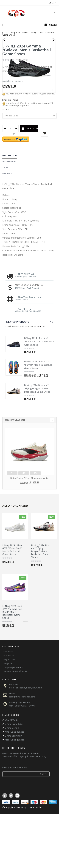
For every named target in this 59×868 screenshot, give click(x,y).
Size (6, 164)
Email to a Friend (10, 154)
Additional (9, 216)
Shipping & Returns (14, 722)
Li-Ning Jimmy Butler (14, 778)
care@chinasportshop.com (22, 751)
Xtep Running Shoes (15, 794)
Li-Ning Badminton (13, 790)
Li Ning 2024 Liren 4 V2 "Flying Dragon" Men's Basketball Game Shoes (37, 443)
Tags (5, 222)
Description (10, 210)
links (51, 3)
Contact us (9, 710)
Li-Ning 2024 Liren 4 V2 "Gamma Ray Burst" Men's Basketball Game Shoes (12, 666)
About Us (9, 706)
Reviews (7, 228)
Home (4, 33)
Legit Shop (9, 718)
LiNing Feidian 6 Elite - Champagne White (29, 532)
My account (10, 714)
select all (41, 381)
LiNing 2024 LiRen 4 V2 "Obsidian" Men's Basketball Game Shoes (40, 396)
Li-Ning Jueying (12, 782)
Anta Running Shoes (15, 786)
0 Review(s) (22, 114)
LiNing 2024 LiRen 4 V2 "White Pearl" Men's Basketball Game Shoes (12, 604)
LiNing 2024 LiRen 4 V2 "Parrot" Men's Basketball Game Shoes (38, 419)
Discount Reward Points (16, 726)
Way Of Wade (11, 774)
